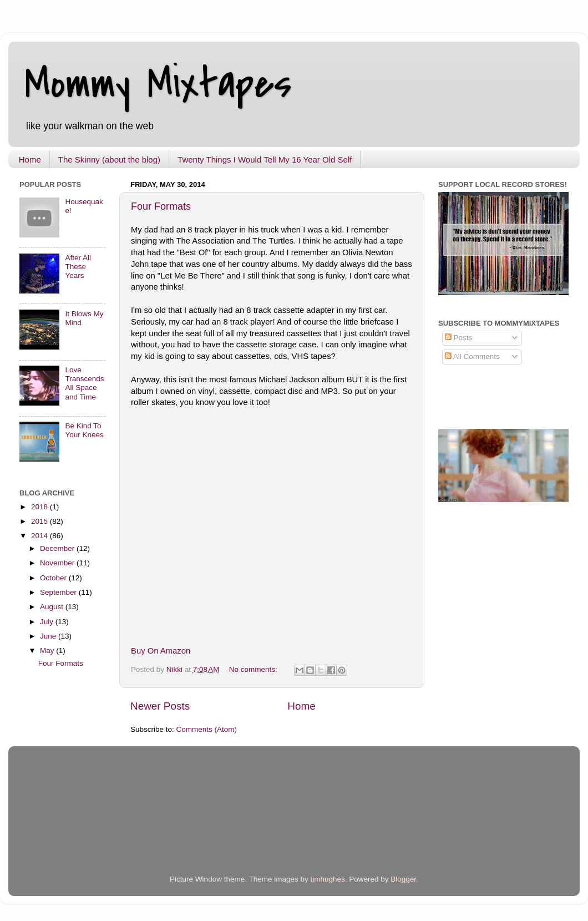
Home (30, 160)
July (48, 622)
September (59, 592)
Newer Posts (160, 706)
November (58, 563)
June (49, 636)
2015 (40, 521)
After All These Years (78, 267)
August (53, 607)
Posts (459, 338)
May (48, 651)
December (58, 548)
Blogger (403, 879)
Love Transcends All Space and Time (84, 383)
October (54, 578)
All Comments (472, 356)
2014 (40, 536)
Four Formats (161, 206)
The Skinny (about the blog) (109, 160)
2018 (40, 507)
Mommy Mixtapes (158, 84)
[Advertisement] (149, 821)
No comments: (254, 669)
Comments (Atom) (207, 729)
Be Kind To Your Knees (84, 430)
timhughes (327, 879)
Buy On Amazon (161, 651)
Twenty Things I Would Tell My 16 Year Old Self (265, 160)
